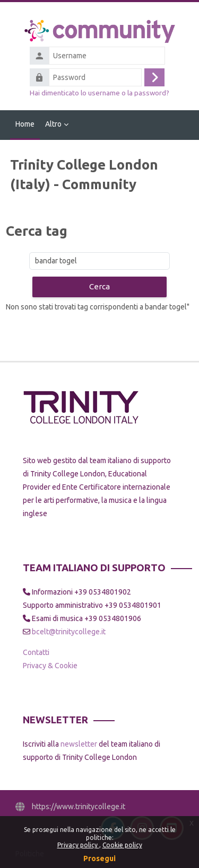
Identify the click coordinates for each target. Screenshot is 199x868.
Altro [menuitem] (53, 124)
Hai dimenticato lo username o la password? (99, 93)
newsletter (79, 744)
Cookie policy (122, 845)
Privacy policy (78, 845)
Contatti (36, 652)
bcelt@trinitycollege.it (69, 632)
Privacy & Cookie (50, 666)
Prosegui (99, 858)
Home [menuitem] (25, 124)
